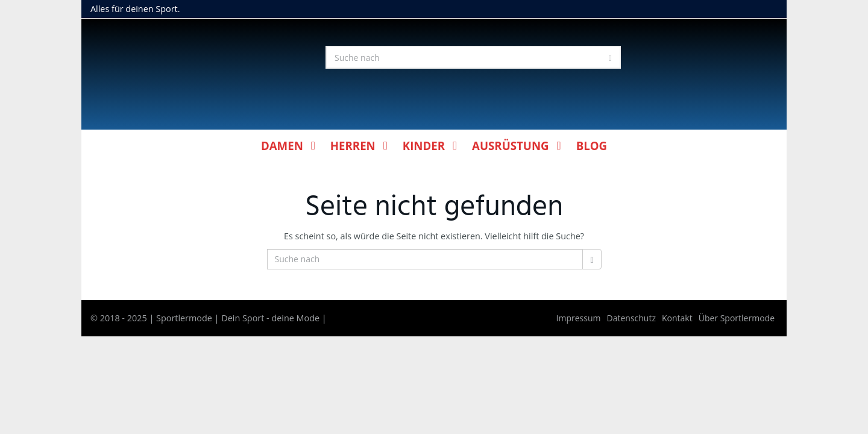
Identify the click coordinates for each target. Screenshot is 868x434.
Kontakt (677, 318)
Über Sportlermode (737, 318)
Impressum (579, 318)
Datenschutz (631, 318)
